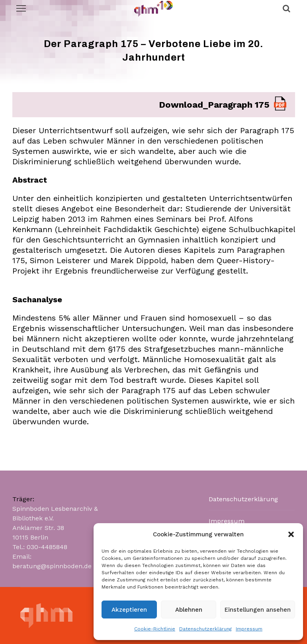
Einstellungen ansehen (258, 610)
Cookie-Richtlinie (155, 629)
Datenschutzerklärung (205, 629)
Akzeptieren (129, 610)
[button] (291, 534)
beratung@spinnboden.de (52, 566)
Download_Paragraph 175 (214, 105)
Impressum (249, 629)
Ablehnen (189, 610)
